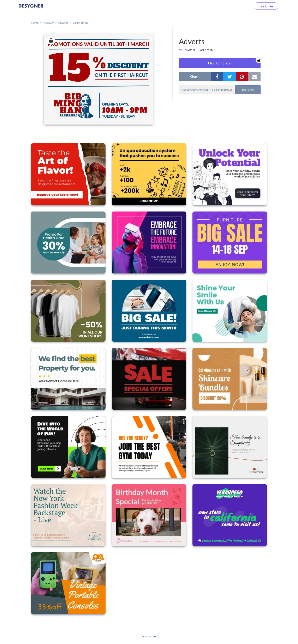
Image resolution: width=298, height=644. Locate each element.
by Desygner (187, 50)
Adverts (64, 23)
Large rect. (206, 50)
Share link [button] (248, 90)
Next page (149, 636)
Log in (242, 6)
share (195, 77)
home (35, 23)
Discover (48, 23)
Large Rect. (80, 23)
